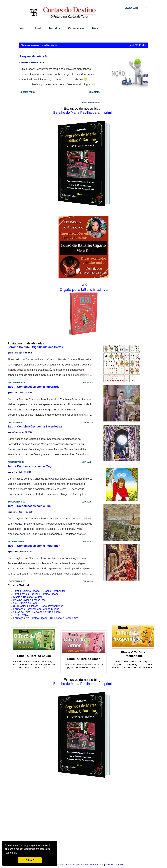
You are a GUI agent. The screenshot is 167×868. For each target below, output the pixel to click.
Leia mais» (95, 92)
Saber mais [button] (11, 853)
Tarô (83, 285)
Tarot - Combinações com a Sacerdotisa (35, 426)
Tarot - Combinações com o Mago (30, 466)
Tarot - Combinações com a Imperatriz (33, 387)
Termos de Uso (114, 865)
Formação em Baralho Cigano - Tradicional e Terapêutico (46, 618)
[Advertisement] (83, 822)
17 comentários (16, 581)
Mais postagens (91, 102)
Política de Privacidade (90, 865)
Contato (71, 865)
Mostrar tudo (138, 45)
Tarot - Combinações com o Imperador (34, 546)
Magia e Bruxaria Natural (27, 597)
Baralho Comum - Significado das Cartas (35, 347)
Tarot (38, 28)
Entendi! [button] (30, 860)
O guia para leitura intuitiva (84, 290)
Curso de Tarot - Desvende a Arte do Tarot (37, 612)
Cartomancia (76, 28)
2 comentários (16, 542)
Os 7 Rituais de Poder (26, 603)
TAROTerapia (21, 615)
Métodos (55, 28)
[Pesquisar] (130, 8)
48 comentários (16, 383)
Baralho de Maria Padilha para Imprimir (83, 112)
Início (23, 28)
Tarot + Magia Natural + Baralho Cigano (36, 594)
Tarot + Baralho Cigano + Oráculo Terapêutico (39, 591)
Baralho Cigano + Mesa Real (30, 600)
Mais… (96, 28)
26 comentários (16, 422)
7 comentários (16, 462)
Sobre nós (58, 865)
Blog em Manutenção (34, 56)
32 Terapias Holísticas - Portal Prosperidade (38, 606)
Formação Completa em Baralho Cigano (36, 609)
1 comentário (27, 92)
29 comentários (16, 502)
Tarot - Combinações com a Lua (29, 506)
